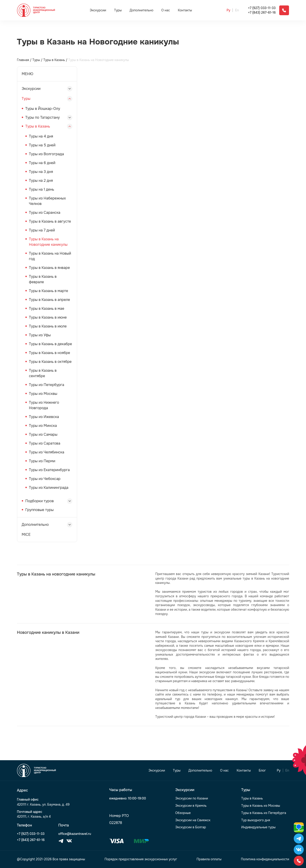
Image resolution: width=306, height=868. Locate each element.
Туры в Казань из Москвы (261, 806)
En (237, 10)
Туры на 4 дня (41, 136)
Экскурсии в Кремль (191, 806)
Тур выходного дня (256, 820)
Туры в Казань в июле (48, 326)
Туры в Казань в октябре (50, 362)
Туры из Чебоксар (45, 479)
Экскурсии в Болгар (191, 827)
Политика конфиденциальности (265, 859)
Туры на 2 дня (41, 181)
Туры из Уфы (40, 335)
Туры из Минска (43, 426)
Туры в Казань (38, 126)
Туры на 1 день (42, 189)
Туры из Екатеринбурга (49, 470)
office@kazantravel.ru (75, 834)
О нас (166, 10)
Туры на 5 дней (42, 145)
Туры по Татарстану (43, 117)
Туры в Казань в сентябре (43, 373)
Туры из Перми (42, 461)
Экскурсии (98, 10)
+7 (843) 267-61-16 (262, 13)
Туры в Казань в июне (48, 317)
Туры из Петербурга (47, 385)
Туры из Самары (43, 434)
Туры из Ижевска (44, 417)
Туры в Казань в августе (50, 221)
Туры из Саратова (45, 443)
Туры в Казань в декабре (51, 344)
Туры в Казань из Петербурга (264, 813)
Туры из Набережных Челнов (48, 201)
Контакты (185, 10)
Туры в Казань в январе (49, 268)
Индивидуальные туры (258, 827)
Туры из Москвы (43, 394)
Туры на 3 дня (41, 172)
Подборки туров (40, 501)
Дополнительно (142, 10)
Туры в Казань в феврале (43, 279)
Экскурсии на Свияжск (193, 820)
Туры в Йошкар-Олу (43, 109)
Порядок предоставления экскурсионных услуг (141, 859)
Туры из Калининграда (49, 488)
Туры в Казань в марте (49, 291)
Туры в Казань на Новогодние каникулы (48, 242)
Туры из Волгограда (47, 154)
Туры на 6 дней (42, 163)
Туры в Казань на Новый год (50, 256)
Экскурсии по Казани (192, 798)
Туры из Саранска (45, 213)
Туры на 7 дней (42, 230)
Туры (118, 10)
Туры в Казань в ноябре (50, 353)
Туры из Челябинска (47, 452)
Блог (262, 771)
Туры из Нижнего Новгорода (44, 405)
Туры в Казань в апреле (50, 300)
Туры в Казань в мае (47, 309)
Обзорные (183, 813)
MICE (26, 535)
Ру (229, 10)
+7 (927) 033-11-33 (262, 8)
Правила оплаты (209, 859)
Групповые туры (40, 510)
